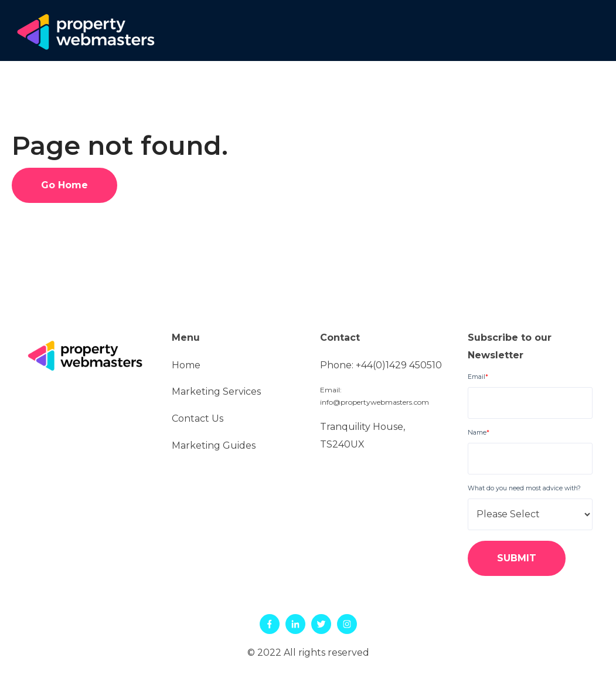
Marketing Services (216, 391)
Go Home (64, 185)
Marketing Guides (214, 445)
